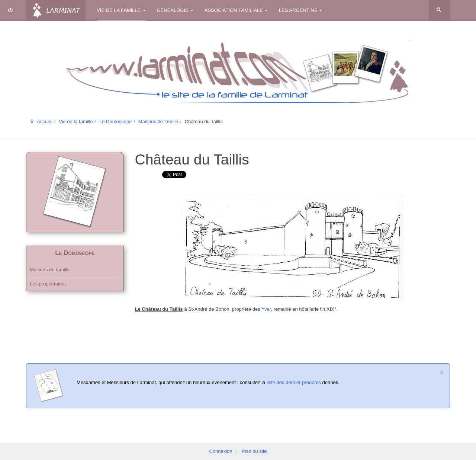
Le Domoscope (115, 122)
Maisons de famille (158, 122)
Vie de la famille (121, 10)
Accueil (45, 122)
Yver (266, 309)
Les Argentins (300, 10)
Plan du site (254, 451)
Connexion (221, 451)
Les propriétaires (48, 284)
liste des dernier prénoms (294, 382)
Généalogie (175, 10)
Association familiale (236, 10)
